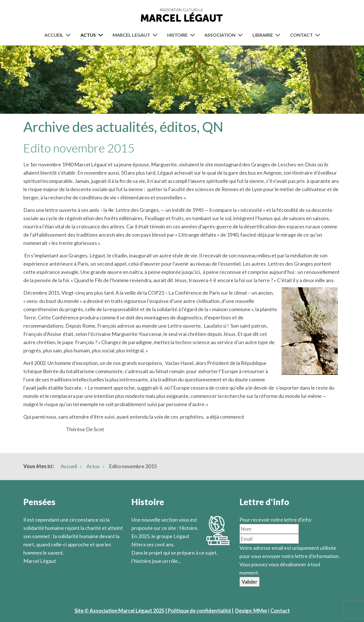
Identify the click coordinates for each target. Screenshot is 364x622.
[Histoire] (194, 35)
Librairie (263, 35)
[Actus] (102, 35)
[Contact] (319, 35)
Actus (88, 35)
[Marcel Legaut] (156, 35)
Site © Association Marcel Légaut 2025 (119, 611)
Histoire (177, 35)
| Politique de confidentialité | (199, 611)
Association (220, 35)
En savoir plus (147, 569)
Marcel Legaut (131, 35)
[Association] (241, 35)
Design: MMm (251, 611)
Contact (301, 35)
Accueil (54, 35)
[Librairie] (279, 35)
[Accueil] (69, 35)
